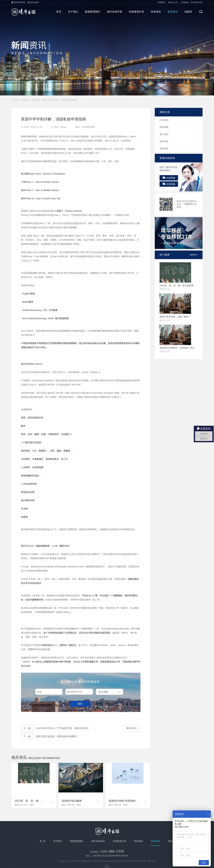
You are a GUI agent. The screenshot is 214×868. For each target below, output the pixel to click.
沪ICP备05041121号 (121, 861)
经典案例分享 (136, 12)
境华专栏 (164, 149)
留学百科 (164, 141)
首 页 (42, 841)
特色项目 (156, 12)
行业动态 (164, 120)
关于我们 (73, 12)
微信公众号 (173, 2)
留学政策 (36, 100)
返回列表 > (132, 728)
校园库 (188, 12)
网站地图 (152, 861)
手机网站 (161, 2)
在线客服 (169, 178)
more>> (194, 255)
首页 (59, 12)
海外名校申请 (114, 12)
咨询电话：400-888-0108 (192, 2)
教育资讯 (173, 12)
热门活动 (164, 134)
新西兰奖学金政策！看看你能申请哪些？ (50, 736)
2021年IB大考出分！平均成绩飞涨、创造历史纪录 (55, 728)
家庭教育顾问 (93, 12)
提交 (80, 704)
